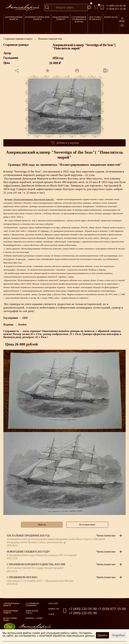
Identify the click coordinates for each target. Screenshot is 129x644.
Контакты (103, 16)
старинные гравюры (33, 604)
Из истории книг (10, 619)
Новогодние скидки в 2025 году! (28, 553)
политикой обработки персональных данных (67, 636)
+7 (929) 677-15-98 (116, 9)
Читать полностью (109, 537)
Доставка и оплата (88, 17)
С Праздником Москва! (22, 579)
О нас (52, 614)
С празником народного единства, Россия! (36, 566)
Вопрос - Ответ (35, 618)
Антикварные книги (13, 17)
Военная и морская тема (50, 40)
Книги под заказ (32, 612)
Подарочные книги (55, 17)
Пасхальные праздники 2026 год (28, 537)
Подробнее (119, 635)
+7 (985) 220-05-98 (83, 613)
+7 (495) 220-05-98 (116, 6)
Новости (54, 609)
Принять (102, 635)
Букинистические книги (34, 17)
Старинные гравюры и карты (72, 18)
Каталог (53, 603)
